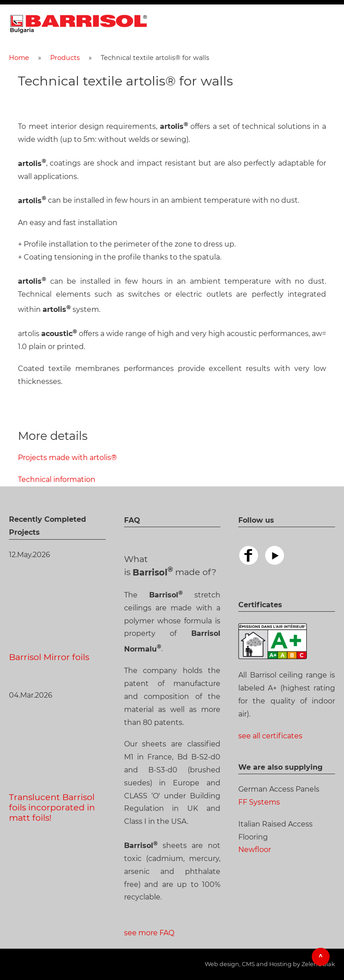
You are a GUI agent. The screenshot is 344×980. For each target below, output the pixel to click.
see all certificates (270, 736)
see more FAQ (149, 933)
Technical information (57, 479)
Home (19, 58)
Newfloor (255, 850)
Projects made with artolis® (67, 458)
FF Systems (259, 802)
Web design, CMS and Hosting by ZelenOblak (270, 964)
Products (65, 58)
